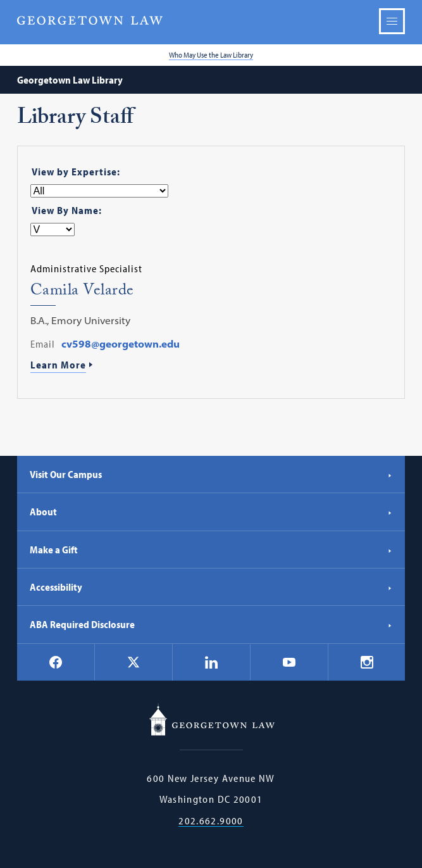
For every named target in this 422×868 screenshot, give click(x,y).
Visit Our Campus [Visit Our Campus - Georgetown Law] (211, 474)
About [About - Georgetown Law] (211, 512)
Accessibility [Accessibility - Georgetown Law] (211, 587)
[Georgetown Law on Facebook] (56, 662)
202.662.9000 (211, 821)
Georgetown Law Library (70, 80)
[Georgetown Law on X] (133, 662)
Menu (392, 21)
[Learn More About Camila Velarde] (211, 366)
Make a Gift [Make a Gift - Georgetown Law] (211, 550)
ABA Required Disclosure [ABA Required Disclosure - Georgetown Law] (211, 624)
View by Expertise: (76, 172)
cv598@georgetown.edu (121, 344)
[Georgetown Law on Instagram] (367, 662)
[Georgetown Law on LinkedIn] (211, 662)
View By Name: (67, 210)
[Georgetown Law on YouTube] (289, 662)
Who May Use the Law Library (211, 55)
